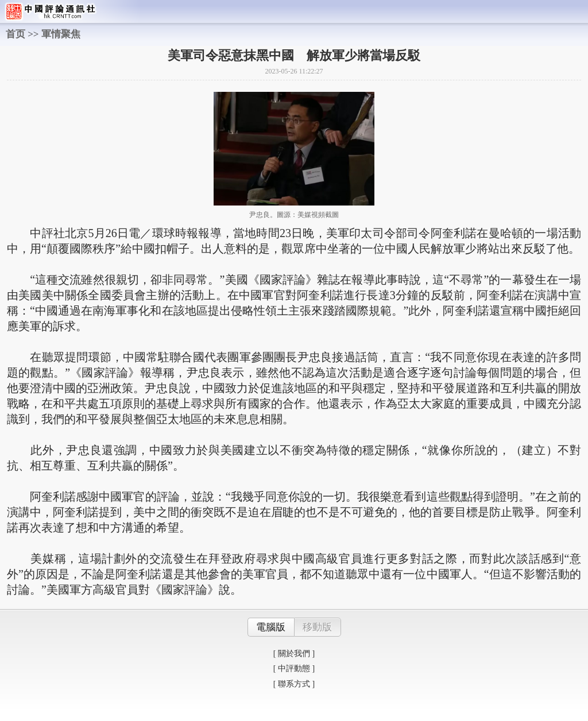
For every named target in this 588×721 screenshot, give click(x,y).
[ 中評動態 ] (294, 668)
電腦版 (271, 627)
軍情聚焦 (61, 34)
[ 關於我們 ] (294, 654)
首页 (16, 34)
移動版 (317, 627)
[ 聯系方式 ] (294, 684)
